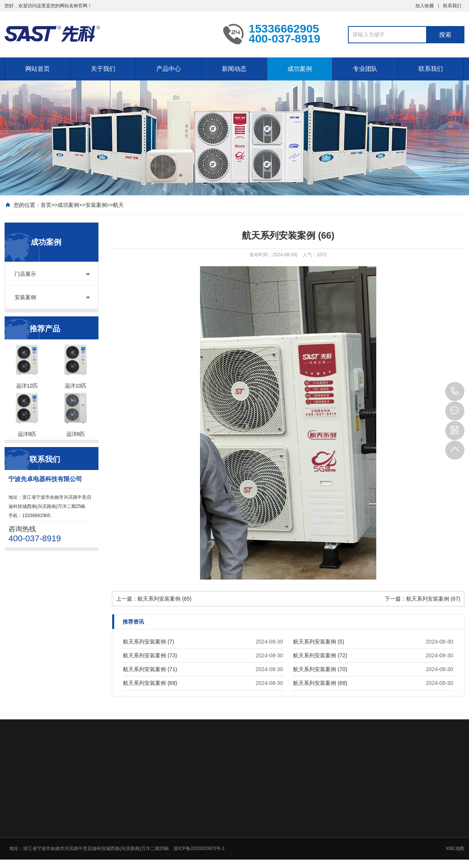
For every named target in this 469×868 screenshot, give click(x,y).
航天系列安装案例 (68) (320, 683)
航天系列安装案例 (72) (320, 655)
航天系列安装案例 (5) (319, 642)
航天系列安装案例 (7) (148, 642)
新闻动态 (234, 69)
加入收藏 (425, 6)
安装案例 (96, 205)
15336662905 (455, 391)
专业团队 (365, 69)
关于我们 (103, 69)
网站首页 (38, 69)
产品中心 (169, 69)
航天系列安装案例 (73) (150, 655)
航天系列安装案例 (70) (320, 669)
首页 (46, 205)
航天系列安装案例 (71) (150, 669)
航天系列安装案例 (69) (150, 683)
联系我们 (452, 6)
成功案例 (300, 69)
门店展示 (25, 274)
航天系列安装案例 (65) (165, 599)
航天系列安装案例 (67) (433, 599)
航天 (118, 205)
